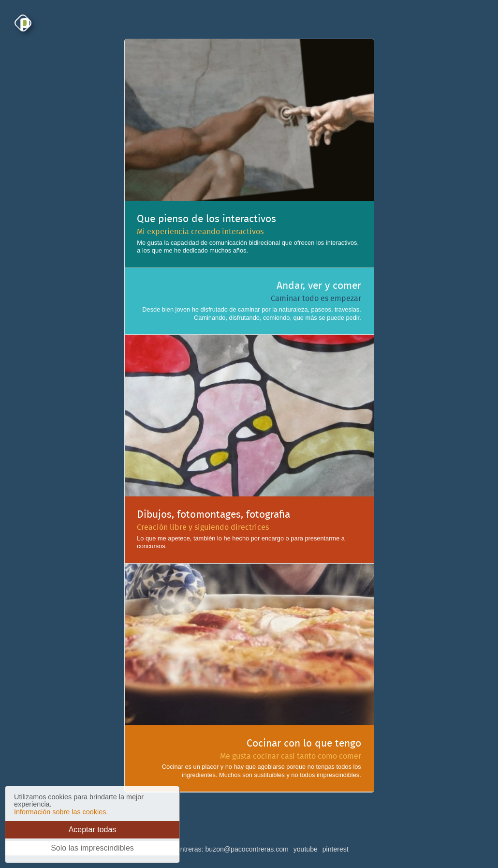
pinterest (336, 849)
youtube (306, 849)
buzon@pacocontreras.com (247, 849)
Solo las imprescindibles (92, 848)
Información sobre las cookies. (61, 812)
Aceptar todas (93, 830)
